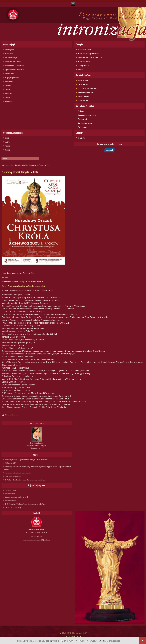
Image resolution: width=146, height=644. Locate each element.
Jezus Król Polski (84, 62)
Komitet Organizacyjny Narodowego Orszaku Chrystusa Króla (24, 286)
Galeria (7, 90)
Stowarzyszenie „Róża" (13, 62)
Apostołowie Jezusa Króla (14, 66)
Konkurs (8, 86)
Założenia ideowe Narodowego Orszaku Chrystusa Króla (22, 282)
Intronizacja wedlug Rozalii (87, 88)
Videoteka (8, 94)
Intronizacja (9, 54)
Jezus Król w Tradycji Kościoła (89, 54)
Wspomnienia (83, 119)
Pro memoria (82, 127)
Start (3, 165)
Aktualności (9, 82)
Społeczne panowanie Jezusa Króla (91, 58)
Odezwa (5, 278)
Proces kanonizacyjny (86, 92)
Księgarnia (81, 138)
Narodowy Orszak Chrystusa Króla (20, 172)
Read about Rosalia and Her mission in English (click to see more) (36, 446)
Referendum (9, 74)
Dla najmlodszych (84, 96)
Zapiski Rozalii (83, 84)
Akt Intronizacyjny (11, 58)
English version (83, 100)
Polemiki (81, 70)
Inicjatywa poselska (12, 78)
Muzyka (8, 142)
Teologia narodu (84, 66)
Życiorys (81, 111)
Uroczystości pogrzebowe (87, 115)
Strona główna (10, 50)
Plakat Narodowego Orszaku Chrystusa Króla (18, 273)
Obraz (7, 138)
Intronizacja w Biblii (85, 50)
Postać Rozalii (83, 80)
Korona (7, 150)
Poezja (7, 146)
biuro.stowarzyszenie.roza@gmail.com (37, 540)
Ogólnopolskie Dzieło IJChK (15, 70)
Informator (9, 102)
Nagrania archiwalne (85, 123)
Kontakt (8, 98)
